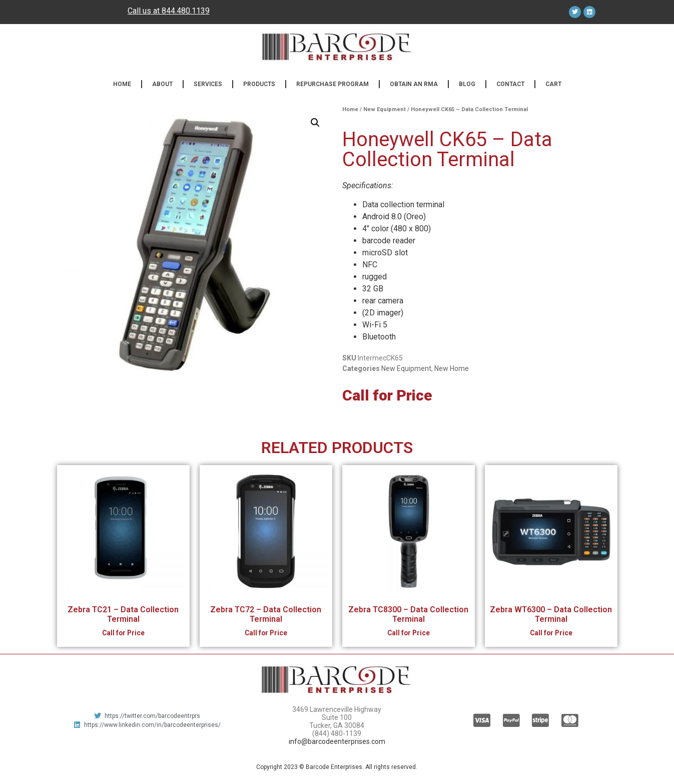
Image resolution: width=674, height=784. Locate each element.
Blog (467, 84)
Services (208, 84)
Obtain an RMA (414, 84)
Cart (553, 84)
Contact (510, 84)
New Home (452, 368)
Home (122, 84)
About (162, 84)
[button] (315, 123)
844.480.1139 (186, 11)
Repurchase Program (332, 84)
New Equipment (385, 109)
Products (259, 84)
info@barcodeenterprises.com (337, 741)
